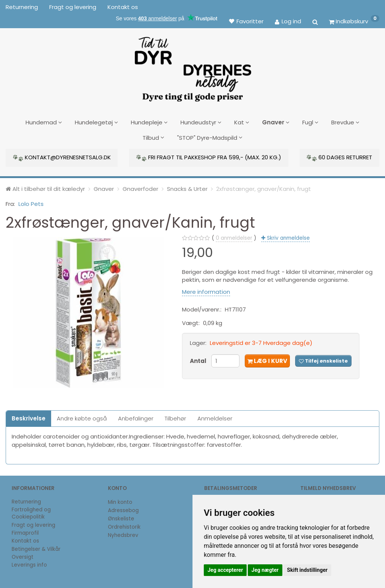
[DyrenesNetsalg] (192, 67)
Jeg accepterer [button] (225, 570)
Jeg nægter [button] (265, 570)
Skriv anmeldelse (288, 237)
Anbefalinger (136, 417)
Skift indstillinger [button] (307, 570)
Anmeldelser (215, 417)
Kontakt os (123, 7)
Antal (199, 359)
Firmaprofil (25, 532)
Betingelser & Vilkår (36, 548)
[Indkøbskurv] (354, 21)
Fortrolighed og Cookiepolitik (31, 512)
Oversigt (23, 556)
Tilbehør (175, 417)
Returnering (22, 7)
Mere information (206, 290)
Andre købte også (82, 417)
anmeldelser (234, 237)
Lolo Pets (31, 203)
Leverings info (29, 564)
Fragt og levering (73, 7)
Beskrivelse (29, 417)
